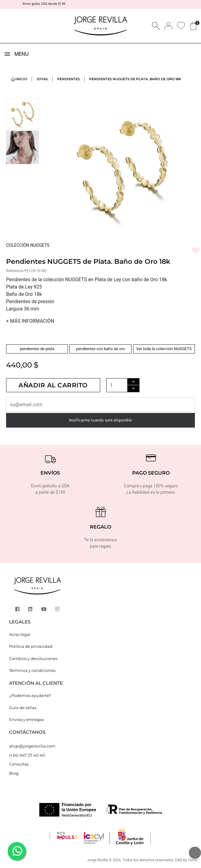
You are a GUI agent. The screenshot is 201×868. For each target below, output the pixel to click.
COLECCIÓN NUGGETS (28, 245)
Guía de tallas (23, 708)
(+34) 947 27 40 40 (27, 755)
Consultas (19, 764)
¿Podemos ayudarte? (30, 695)
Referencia (15, 271)
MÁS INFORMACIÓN (30, 321)
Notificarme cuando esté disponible (101, 420)
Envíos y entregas (26, 719)
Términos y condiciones (32, 670)
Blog (14, 773)
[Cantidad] (117, 385)
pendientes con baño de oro (100, 349)
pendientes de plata (37, 349)
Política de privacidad (31, 646)
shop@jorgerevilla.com (32, 746)
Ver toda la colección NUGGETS (164, 349)
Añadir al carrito (53, 385)
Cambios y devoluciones (33, 658)
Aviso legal (20, 634)
